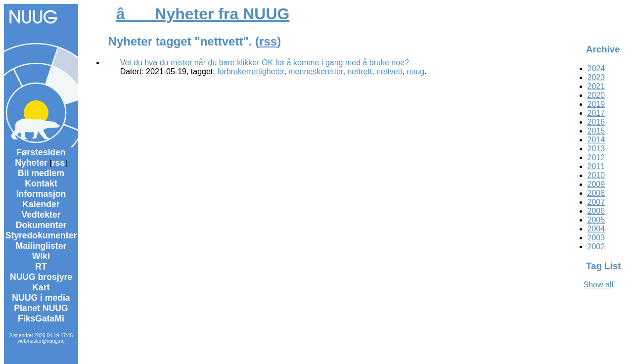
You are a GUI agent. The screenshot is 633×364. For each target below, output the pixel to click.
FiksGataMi (41, 318)
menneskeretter (316, 71)
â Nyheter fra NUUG (203, 14)
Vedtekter (41, 215)
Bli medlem (41, 173)
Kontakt (41, 183)
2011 (596, 166)
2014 (596, 140)
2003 (596, 238)
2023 (596, 77)
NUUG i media (41, 298)
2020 (596, 95)
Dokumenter (41, 225)
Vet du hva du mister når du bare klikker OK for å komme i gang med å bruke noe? (265, 63)
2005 (596, 220)
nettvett (389, 71)
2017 (596, 113)
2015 (596, 131)
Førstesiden (41, 152)
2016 (596, 122)
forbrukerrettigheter (250, 71)
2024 (596, 68)
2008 (596, 193)
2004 (596, 229)
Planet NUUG (41, 308)
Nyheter (31, 163)
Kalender (41, 204)
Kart (41, 287)
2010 (596, 175)
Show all (598, 285)
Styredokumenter (41, 235)
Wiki (41, 256)
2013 (596, 149)
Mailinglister (41, 246)
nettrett (360, 71)
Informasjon (41, 194)
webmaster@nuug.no (41, 341)
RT (41, 267)
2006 (596, 211)
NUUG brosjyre (41, 277)
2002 (596, 247)
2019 (596, 104)
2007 (596, 202)
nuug (416, 71)
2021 (596, 86)
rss (58, 163)
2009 (596, 184)
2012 (596, 158)
